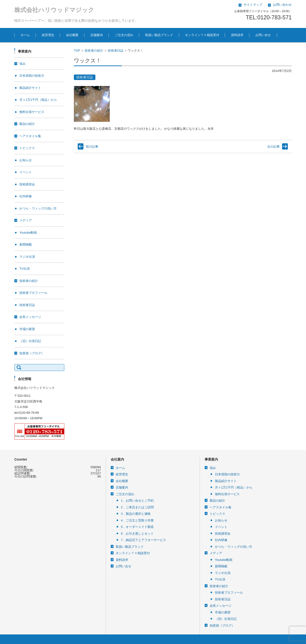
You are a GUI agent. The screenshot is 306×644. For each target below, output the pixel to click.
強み (22, 64)
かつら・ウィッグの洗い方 (38, 208)
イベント (26, 172)
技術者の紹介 (94, 51)
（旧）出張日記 (30, 341)
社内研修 (26, 196)
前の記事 (92, 147)
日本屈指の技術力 (32, 76)
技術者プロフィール (33, 293)
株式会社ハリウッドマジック (54, 10)
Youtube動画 (28, 233)
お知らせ (26, 160)
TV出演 (25, 269)
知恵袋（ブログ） (32, 353)
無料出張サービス (32, 112)
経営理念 (48, 35)
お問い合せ (263, 35)
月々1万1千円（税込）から (38, 100)
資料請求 (237, 35)
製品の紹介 (27, 124)
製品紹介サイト (30, 88)
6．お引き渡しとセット (137, 534)
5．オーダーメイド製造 (137, 527)
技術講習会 (27, 184)
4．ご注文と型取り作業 (137, 520)
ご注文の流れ (124, 35)
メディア (26, 220)
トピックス (27, 148)
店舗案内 (97, 35)
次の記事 (273, 147)
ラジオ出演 (27, 257)
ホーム (25, 35)
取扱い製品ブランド (159, 35)
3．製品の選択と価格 (136, 514)
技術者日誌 (116, 51)
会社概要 (72, 35)
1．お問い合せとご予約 (137, 501)
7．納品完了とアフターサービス (144, 540)
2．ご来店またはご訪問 (137, 507)
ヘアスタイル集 (30, 136)
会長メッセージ (30, 317)
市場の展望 (27, 329)
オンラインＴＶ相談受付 (202, 35)
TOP (77, 51)
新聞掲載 (26, 244)
